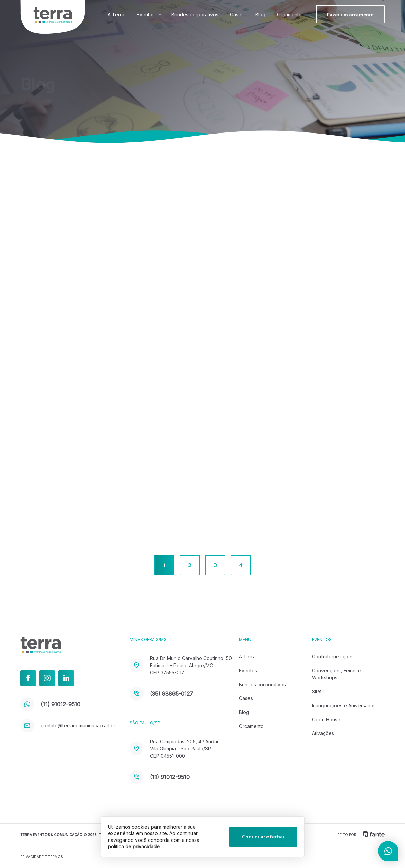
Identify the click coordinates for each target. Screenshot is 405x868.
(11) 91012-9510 (50, 704)
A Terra (116, 14)
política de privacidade (134, 846)
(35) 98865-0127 (161, 694)
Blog (260, 14)
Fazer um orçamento (350, 15)
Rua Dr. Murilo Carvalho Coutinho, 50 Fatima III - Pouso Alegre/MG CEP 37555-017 (181, 665)
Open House (326, 719)
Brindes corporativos (195, 14)
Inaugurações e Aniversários (344, 705)
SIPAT (318, 692)
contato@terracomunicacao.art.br (68, 725)
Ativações (323, 733)
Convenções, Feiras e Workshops (337, 674)
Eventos (146, 14)
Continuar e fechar (263, 837)
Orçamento (289, 14)
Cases (237, 14)
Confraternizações (333, 657)
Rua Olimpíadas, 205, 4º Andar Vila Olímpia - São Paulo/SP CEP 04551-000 (174, 749)
